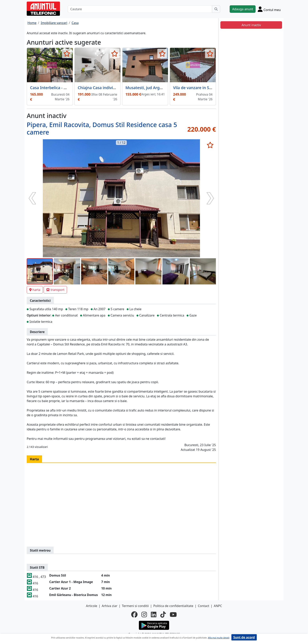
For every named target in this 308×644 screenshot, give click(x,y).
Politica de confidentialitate (173, 606)
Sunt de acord (244, 637)
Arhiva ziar (110, 606)
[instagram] (144, 614)
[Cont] (269, 9)
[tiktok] (163, 614)
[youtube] (173, 614)
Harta (34, 459)
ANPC (218, 606)
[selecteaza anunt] (67, 54)
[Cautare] (140, 9)
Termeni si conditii (135, 606)
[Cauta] (216, 9)
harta (35, 290)
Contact (203, 606)
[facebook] (134, 614)
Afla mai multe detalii (219, 638)
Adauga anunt (243, 9)
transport (55, 290)
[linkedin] (154, 614)
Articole (92, 606)
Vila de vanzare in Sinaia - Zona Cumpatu (211, 88)
